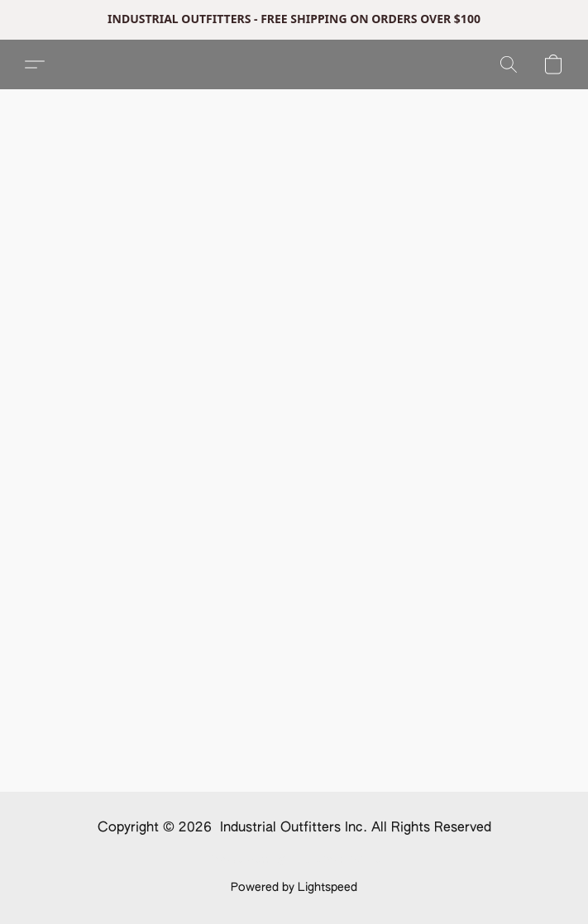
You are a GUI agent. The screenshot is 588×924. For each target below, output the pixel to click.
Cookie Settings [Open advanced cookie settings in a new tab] (249, 860)
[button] (35, 64)
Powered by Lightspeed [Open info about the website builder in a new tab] (294, 888)
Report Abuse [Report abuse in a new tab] (345, 860)
